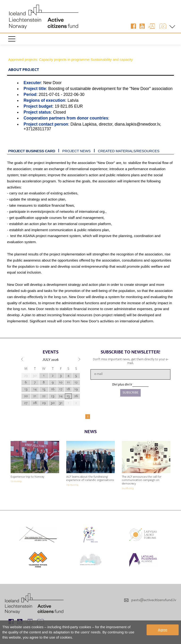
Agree (163, 630)
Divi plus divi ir (122, 385)
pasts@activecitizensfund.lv (154, 600)
